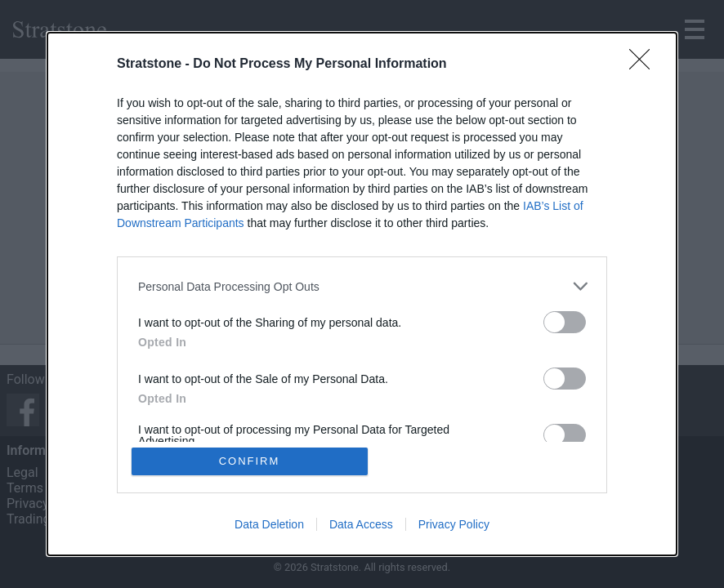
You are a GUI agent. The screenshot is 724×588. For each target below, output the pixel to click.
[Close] (645, 65)
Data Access (361, 524)
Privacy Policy (454, 524)
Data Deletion (269, 524)
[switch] (565, 322)
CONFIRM (250, 461)
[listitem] (362, 286)
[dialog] (362, 294)
